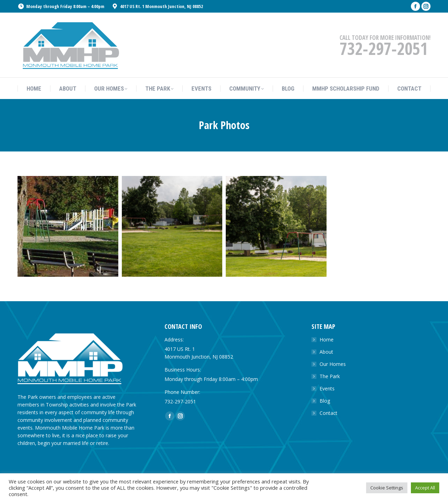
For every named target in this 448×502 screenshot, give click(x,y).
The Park (330, 376)
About (326, 352)
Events (327, 388)
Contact (328, 413)
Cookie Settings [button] (387, 488)
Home (327, 340)
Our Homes (333, 364)
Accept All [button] (425, 488)
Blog (325, 401)
